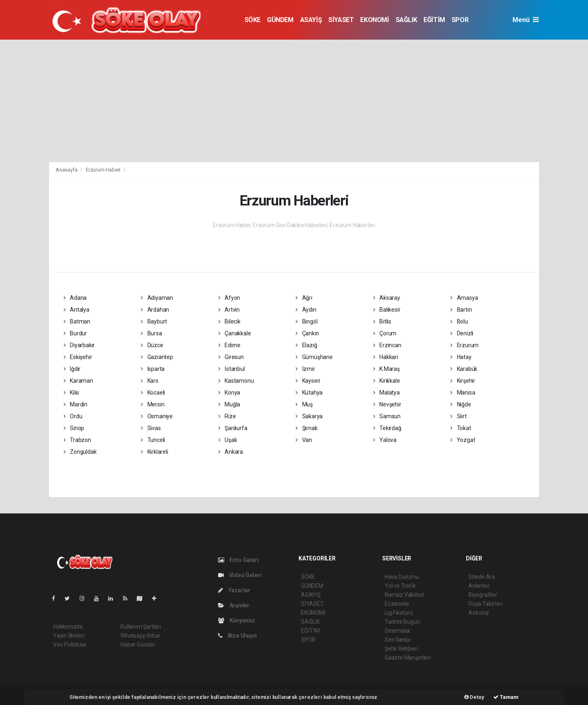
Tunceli (153, 440)
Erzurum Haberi (103, 170)
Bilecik (229, 321)
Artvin (229, 310)
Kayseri (308, 381)
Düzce (152, 345)
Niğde (461, 404)
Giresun (231, 357)
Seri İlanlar (398, 640)
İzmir (305, 369)
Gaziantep (157, 357)
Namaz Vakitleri (404, 595)
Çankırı (307, 333)
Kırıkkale (387, 381)
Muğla (229, 404)
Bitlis (382, 321)
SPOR (460, 20)
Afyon (229, 298)
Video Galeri (240, 575)
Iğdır (72, 369)
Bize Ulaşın (237, 636)
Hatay (461, 357)
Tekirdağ (387, 428)
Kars (150, 381)
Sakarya (309, 416)
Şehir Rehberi (401, 649)
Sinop (74, 428)
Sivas (151, 428)
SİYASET (341, 20)
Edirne (229, 345)
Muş (304, 404)
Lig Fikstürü (399, 613)
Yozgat (463, 440)
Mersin (153, 404)
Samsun (387, 416)
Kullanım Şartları (141, 627)
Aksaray (387, 298)
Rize (227, 416)
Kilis (72, 393)
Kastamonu (236, 381)
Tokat (461, 428)
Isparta (153, 369)
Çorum (385, 333)
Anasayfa (67, 170)
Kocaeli (153, 393)
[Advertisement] (294, 101)
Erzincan (387, 345)
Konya (229, 393)
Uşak (228, 440)
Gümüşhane (314, 357)
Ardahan (155, 310)
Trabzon (77, 440)
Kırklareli (155, 452)
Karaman (78, 381)
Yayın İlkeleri (69, 636)
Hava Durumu (402, 577)
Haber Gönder (138, 645)
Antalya (77, 310)
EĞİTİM (434, 20)
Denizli (462, 333)
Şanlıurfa (233, 428)
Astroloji (479, 613)
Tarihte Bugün (402, 622)
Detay (474, 697)
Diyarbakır (79, 345)
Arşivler (234, 605)
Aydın (306, 310)
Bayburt (154, 321)
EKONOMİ (374, 20)
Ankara (231, 452)
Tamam (506, 697)
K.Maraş (386, 369)
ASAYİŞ (311, 20)
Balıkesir (387, 310)
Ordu (73, 416)
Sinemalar (398, 631)
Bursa (151, 333)
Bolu (459, 321)
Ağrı (304, 298)
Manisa (463, 393)
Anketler (479, 586)
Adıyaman (157, 298)
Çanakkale (235, 333)
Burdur (75, 333)
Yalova (385, 440)
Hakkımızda (68, 627)
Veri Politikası (70, 645)
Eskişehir (78, 357)
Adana (75, 298)
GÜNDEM (280, 20)
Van (304, 440)
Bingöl (306, 321)
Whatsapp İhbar (140, 636)
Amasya (464, 298)
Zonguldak (80, 452)
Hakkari (386, 357)
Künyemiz (237, 620)
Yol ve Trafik (400, 586)
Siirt (459, 416)
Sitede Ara (482, 577)
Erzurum (464, 345)
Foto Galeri (238, 560)
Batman (77, 321)
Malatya (386, 393)
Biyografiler (483, 595)
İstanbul (232, 369)
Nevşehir (387, 404)
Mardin (76, 404)
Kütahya (309, 393)
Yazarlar (234, 590)
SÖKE (253, 20)
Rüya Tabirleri (485, 604)
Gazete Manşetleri (408, 658)
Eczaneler (397, 604)
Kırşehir (463, 381)
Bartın (461, 310)
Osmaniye (157, 416)
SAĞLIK (406, 20)
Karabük (464, 369)
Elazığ (306, 345)
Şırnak (306, 428)
